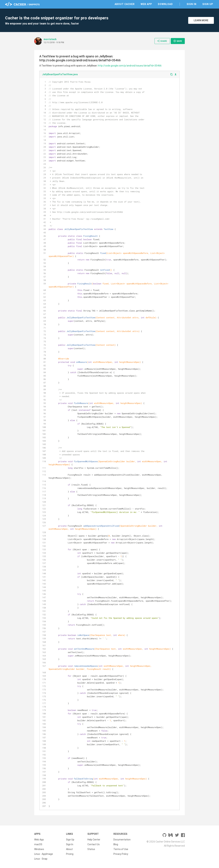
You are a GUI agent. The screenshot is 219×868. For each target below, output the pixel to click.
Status (91, 849)
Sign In (192, 4)
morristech (50, 39)
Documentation (122, 840)
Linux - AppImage (44, 854)
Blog (116, 844)
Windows (39, 849)
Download (165, 4)
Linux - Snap (41, 859)
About (69, 849)
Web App (146, 4)
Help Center (94, 840)
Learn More (201, 20)
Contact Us (94, 844)
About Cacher (125, 4)
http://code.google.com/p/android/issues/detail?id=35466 (130, 66)
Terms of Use (121, 849)
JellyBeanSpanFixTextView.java (60, 74)
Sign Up (208, 4)
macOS (38, 844)
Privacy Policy (121, 854)
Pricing (70, 854)
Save (178, 41)
